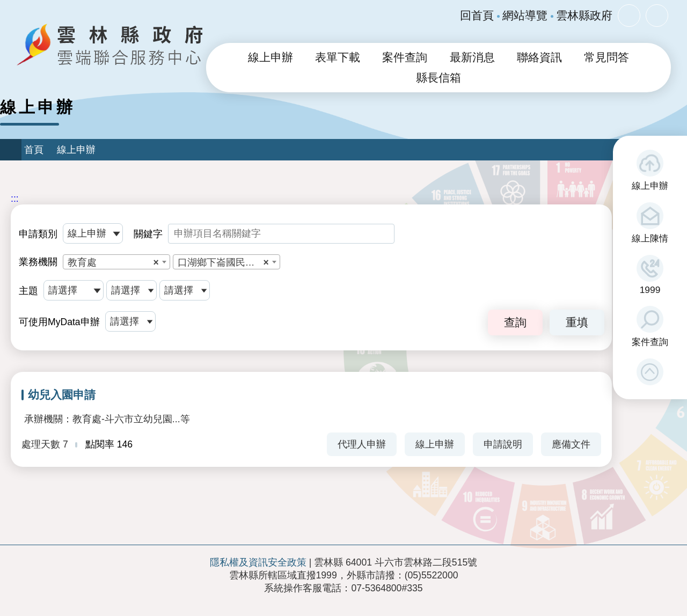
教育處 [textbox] (113, 262)
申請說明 (503, 444)
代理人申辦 (362, 444)
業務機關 (38, 262)
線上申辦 (650, 186)
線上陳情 (650, 238)
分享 (657, 16)
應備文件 (571, 444)
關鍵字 (148, 234)
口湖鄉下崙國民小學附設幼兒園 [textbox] (229, 262)
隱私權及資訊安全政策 (258, 562)
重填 (577, 322)
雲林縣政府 (584, 16)
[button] (650, 372)
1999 (650, 290)
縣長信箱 (438, 78)
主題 (28, 291)
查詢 (515, 322)
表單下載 (338, 57)
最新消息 (472, 57)
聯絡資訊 (539, 57)
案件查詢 (650, 342)
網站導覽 (525, 16)
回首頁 (477, 16)
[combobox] (116, 262)
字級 (629, 16)
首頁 (34, 150)
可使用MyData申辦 (59, 322)
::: (15, 199)
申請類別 (38, 234)
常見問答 (606, 57)
